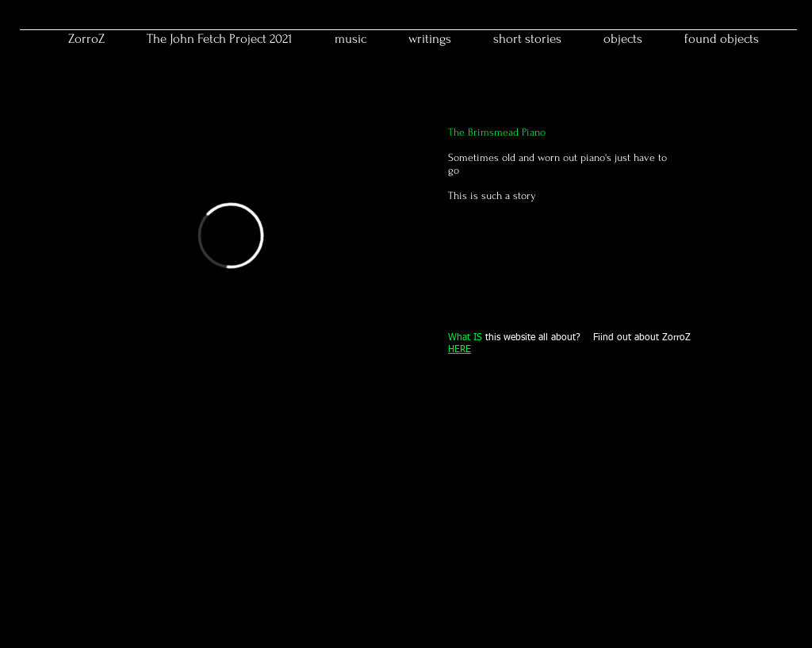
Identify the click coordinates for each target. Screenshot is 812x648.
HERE (460, 350)
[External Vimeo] (231, 236)
